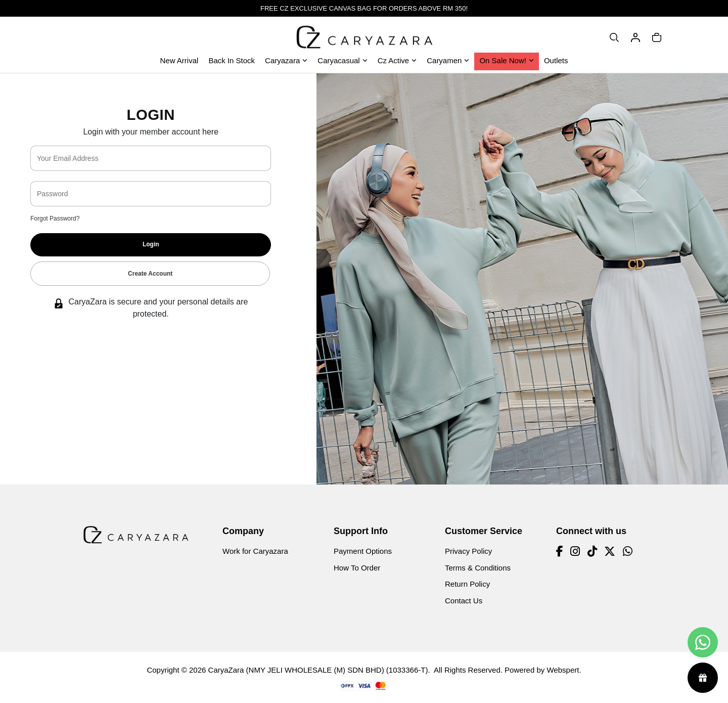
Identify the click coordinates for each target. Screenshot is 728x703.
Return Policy (467, 584)
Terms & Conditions (478, 568)
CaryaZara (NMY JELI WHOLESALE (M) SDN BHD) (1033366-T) (318, 670)
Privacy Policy (468, 551)
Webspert (563, 670)
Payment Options (363, 551)
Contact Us (464, 601)
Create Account (150, 274)
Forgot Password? (55, 218)
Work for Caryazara (255, 551)
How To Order (357, 568)
